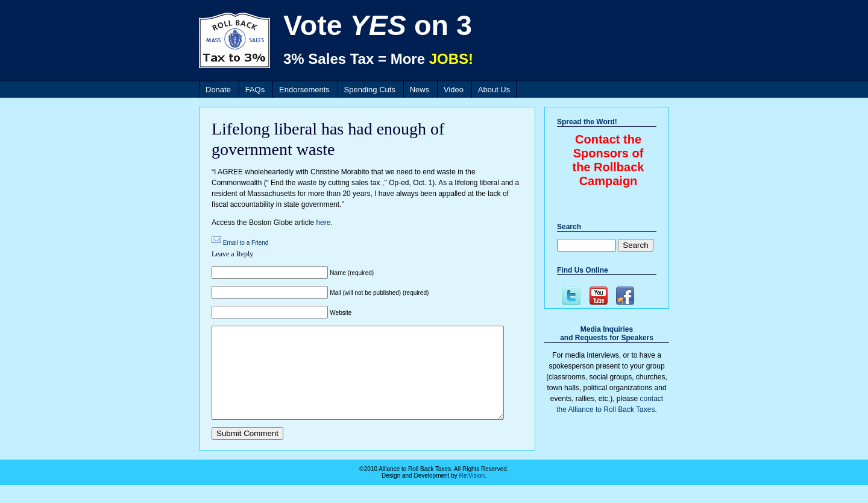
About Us (494, 90)
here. (324, 223)
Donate (218, 90)
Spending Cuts (370, 90)
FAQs (255, 90)
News (420, 90)
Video (454, 90)
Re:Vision (472, 494)
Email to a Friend (246, 243)
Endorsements (304, 90)
